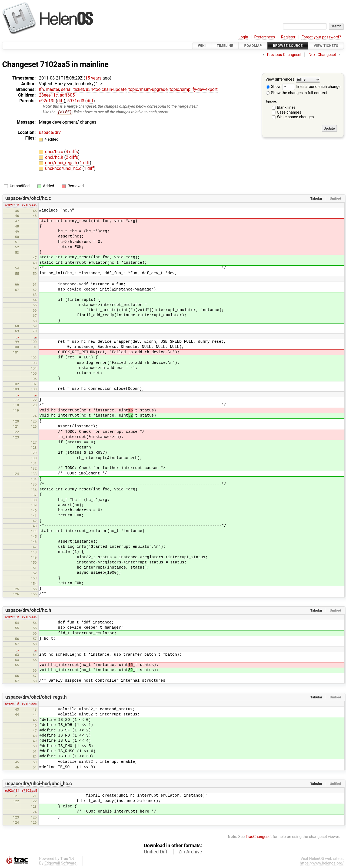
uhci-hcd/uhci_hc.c (64, 169)
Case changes (289, 112)
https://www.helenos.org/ (322, 864)
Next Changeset (322, 55)
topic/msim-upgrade (148, 89)
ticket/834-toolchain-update (100, 89)
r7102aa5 (30, 205)
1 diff (85, 163)
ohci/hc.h (55, 157)
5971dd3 (76, 101)
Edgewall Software (60, 864)
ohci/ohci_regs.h (62, 163)
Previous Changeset (284, 55)
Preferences (265, 37)
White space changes (295, 117)
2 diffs (72, 157)
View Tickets (326, 46)
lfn (41, 89)
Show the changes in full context (297, 93)
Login (243, 37)
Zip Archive (190, 852)
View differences (280, 80)
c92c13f (47, 101)
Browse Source (288, 46)
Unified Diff (156, 852)
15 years (93, 78)
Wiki (202, 46)
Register (288, 37)
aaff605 (67, 95)
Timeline (225, 46)
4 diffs (72, 152)
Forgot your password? (321, 37)
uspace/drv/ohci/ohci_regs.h (36, 697)
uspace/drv (50, 132)
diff (61, 101)
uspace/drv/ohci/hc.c (28, 199)
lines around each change (311, 87)
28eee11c (48, 95)
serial (66, 89)
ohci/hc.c (55, 152)
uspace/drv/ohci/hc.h (28, 610)
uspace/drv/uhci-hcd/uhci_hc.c (39, 784)
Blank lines (286, 108)
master (52, 89)
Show (273, 87)
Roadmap (253, 46)
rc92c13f (12, 205)
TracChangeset (259, 837)
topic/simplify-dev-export (194, 89)
